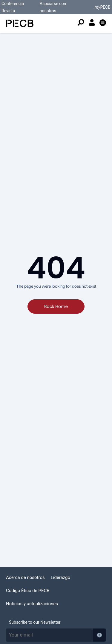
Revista (8, 11)
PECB (103, 7)
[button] (103, 23)
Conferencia (13, 4)
